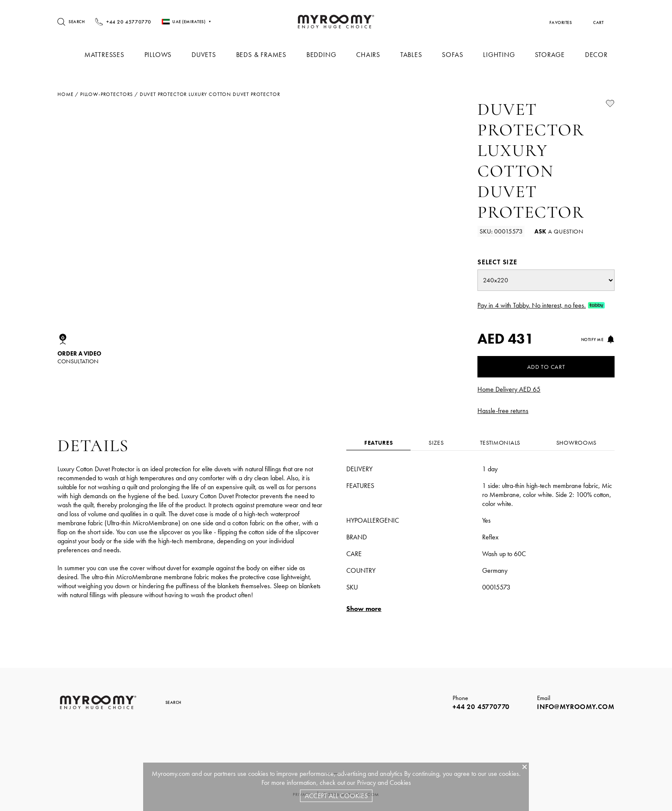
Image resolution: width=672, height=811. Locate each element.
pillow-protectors (106, 94)
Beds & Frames (266, 55)
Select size (497, 262)
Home (65, 94)
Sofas (455, 55)
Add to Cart (546, 367)
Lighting (501, 55)
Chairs (372, 55)
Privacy (366, 783)
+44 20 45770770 (481, 707)
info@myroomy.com (576, 707)
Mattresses (112, 55)
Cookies (400, 783)
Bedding (326, 55)
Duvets (210, 55)
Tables (414, 55)
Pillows (165, 55)
